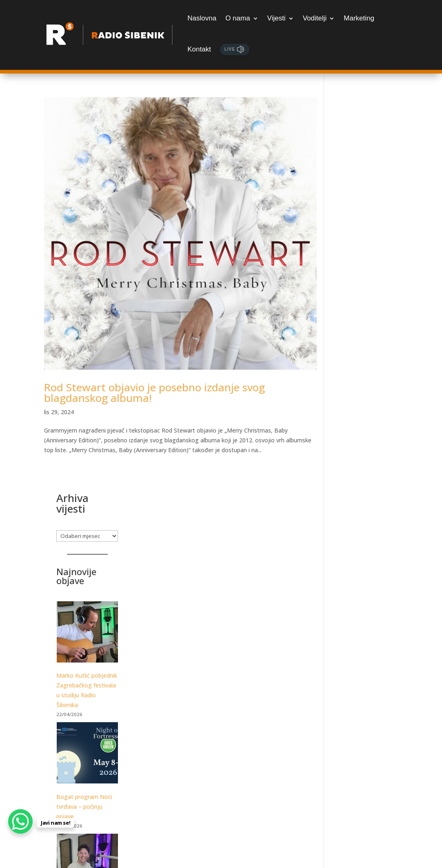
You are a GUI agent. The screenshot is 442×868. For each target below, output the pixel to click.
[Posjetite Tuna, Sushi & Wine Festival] (367, 604)
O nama (238, 18)
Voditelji (315, 18)
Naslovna (202, 18)
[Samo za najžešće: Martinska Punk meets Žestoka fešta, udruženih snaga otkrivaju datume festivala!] (367, 706)
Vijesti (277, 18)
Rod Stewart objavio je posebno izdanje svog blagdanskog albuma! (154, 381)
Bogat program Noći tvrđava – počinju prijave (364, 423)
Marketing (359, 18)
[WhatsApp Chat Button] (20, 821)
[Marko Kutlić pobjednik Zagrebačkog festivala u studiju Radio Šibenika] (367, 250)
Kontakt (199, 49)
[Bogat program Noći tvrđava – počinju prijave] (367, 371)
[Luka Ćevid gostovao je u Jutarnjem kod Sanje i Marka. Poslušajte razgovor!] (367, 483)
